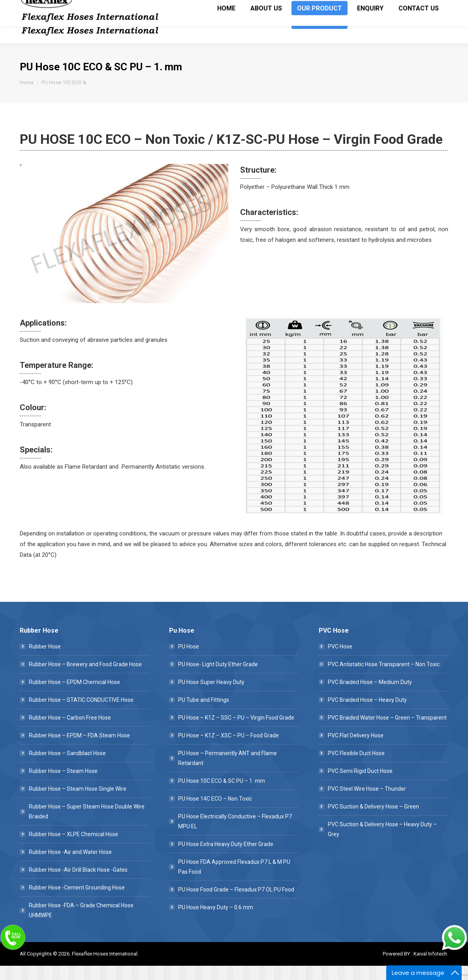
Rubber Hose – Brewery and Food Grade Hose (85, 678)
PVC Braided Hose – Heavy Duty (367, 714)
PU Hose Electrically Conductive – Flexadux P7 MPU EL (235, 836)
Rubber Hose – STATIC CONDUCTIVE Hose (81, 714)
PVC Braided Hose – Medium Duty (370, 696)
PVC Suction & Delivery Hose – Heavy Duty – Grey (382, 843)
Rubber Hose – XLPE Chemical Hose (73, 848)
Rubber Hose (45, 661)
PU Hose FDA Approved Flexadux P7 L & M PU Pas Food (234, 881)
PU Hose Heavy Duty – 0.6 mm (216, 922)
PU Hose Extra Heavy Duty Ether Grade (226, 858)
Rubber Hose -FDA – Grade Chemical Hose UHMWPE (81, 924)
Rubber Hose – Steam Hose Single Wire (78, 803)
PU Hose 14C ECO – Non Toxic (215, 813)
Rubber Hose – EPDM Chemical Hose (74, 696)
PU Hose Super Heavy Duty (211, 696)
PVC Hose (340, 661)
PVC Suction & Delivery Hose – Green (373, 821)
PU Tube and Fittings (204, 714)
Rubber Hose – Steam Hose (63, 785)
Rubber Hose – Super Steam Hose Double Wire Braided (87, 826)
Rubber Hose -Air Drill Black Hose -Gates (78, 884)
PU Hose (189, 661)
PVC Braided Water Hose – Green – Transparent (387, 732)
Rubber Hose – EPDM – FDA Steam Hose (79, 750)
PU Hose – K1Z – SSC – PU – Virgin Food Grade (236, 732)
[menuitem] (226, 36)
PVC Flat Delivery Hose (356, 750)
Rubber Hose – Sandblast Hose (67, 767)
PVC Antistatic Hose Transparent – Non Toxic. (384, 678)
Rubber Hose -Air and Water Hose (70, 866)
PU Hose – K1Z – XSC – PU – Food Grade (228, 750)
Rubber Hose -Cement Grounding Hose (77, 902)
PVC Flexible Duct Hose (356, 767)
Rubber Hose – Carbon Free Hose (70, 732)
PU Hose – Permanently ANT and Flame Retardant (227, 772)
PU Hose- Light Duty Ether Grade (218, 678)
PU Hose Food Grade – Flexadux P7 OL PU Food (236, 904)
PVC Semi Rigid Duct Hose (360, 785)
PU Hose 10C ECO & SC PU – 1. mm (222, 795)
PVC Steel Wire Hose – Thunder (367, 803)
